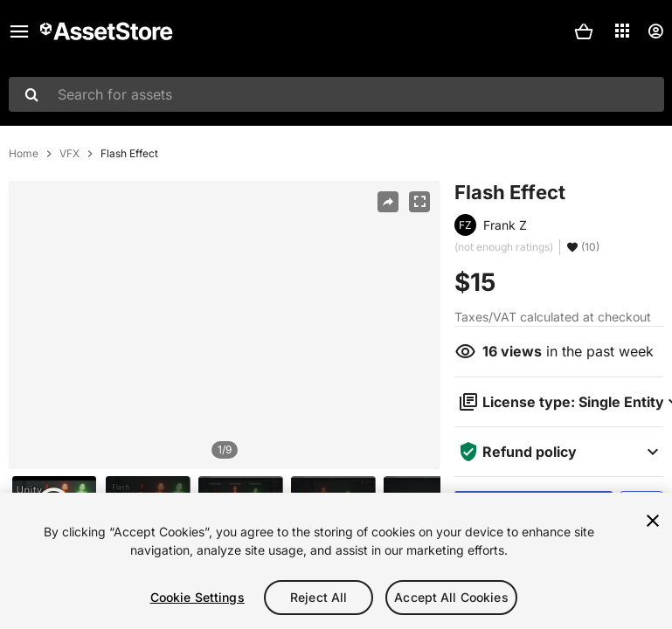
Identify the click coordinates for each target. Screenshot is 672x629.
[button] (584, 31)
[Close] (653, 521)
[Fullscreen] (419, 202)
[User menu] (655, 31)
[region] (225, 325)
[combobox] (336, 94)
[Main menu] (19, 31)
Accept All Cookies (451, 597)
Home (24, 154)
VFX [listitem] (69, 154)
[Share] (388, 202)
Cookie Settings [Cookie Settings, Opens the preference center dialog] (197, 597)
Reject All (319, 597)
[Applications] (622, 31)
